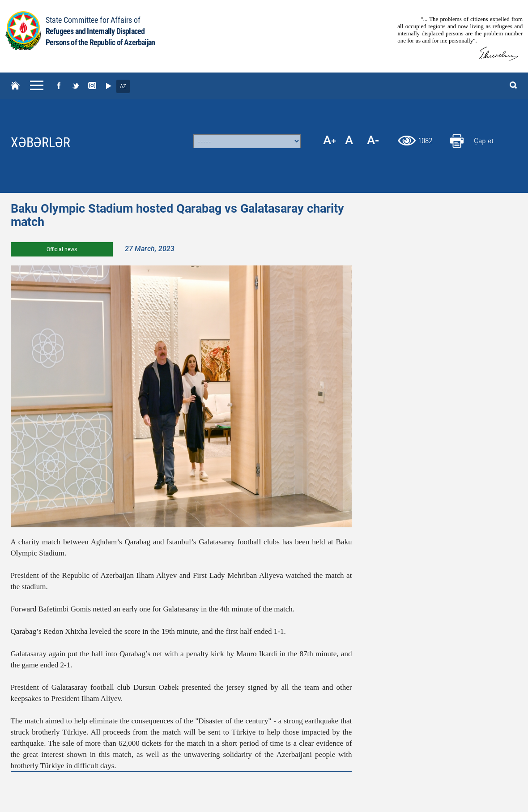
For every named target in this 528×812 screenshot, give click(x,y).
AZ (123, 86)
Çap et (484, 140)
